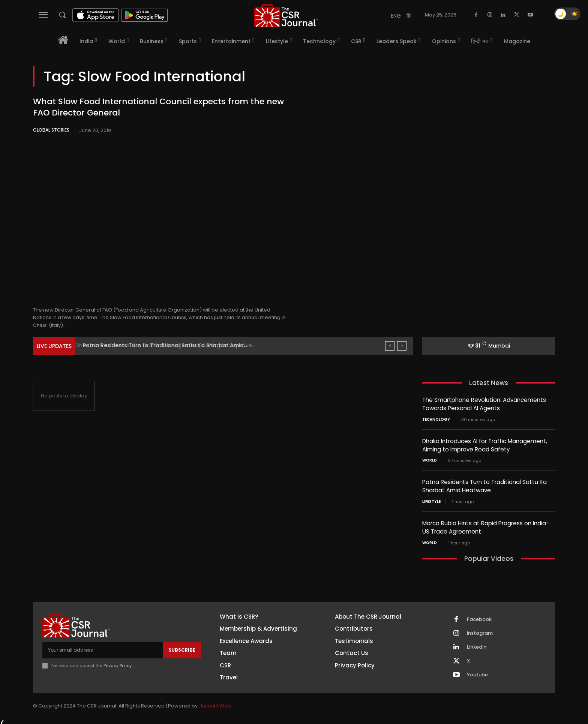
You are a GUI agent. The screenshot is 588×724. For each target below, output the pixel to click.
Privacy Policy (118, 663)
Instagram (480, 631)
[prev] (390, 346)
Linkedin (477, 645)
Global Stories (51, 130)
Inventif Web (216, 703)
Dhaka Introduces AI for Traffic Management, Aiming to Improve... (171, 345)
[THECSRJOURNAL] (286, 16)
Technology (436, 419)
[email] (103, 648)
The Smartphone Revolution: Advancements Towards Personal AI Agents (484, 404)
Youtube (477, 672)
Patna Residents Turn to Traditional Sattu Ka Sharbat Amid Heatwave (484, 485)
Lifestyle (431, 500)
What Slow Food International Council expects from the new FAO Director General (158, 107)
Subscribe (182, 647)
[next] (402, 346)
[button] (62, 15)
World (430, 459)
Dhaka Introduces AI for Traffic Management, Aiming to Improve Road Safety (485, 444)
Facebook (479, 617)
